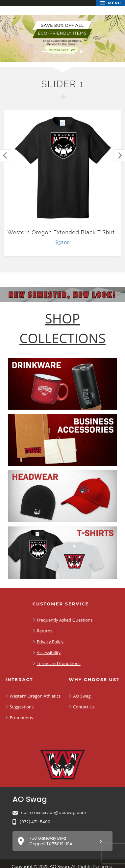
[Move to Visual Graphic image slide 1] (47, 52)
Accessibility (49, 652)
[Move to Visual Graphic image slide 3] (72, 52)
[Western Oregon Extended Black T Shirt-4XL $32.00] (63, 169)
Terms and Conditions (59, 663)
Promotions (21, 718)
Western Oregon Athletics (35, 696)
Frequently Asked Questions (65, 620)
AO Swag (82, 696)
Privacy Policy (50, 642)
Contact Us (84, 707)
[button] (110, 3)
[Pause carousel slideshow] (81, 52)
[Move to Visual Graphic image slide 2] (59, 52)
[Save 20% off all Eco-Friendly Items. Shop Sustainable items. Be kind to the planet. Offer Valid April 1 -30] (63, 38)
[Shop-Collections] (63, 328)
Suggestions (22, 707)
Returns (45, 631)
